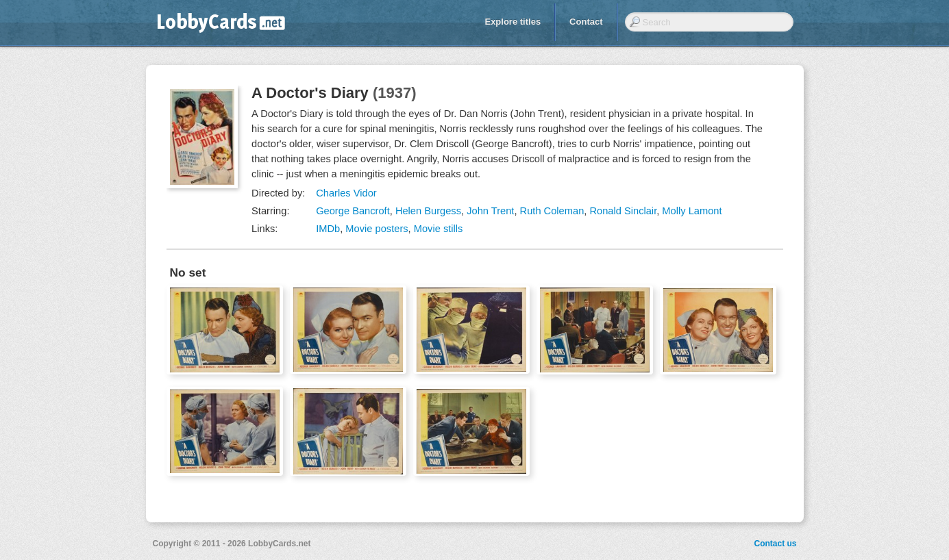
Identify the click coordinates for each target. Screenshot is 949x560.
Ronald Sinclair (623, 211)
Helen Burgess (428, 211)
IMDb (328, 229)
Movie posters (377, 229)
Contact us (775, 544)
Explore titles (513, 22)
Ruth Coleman (552, 211)
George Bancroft (353, 211)
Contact (586, 22)
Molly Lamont (692, 211)
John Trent (490, 211)
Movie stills (439, 229)
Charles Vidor (346, 193)
